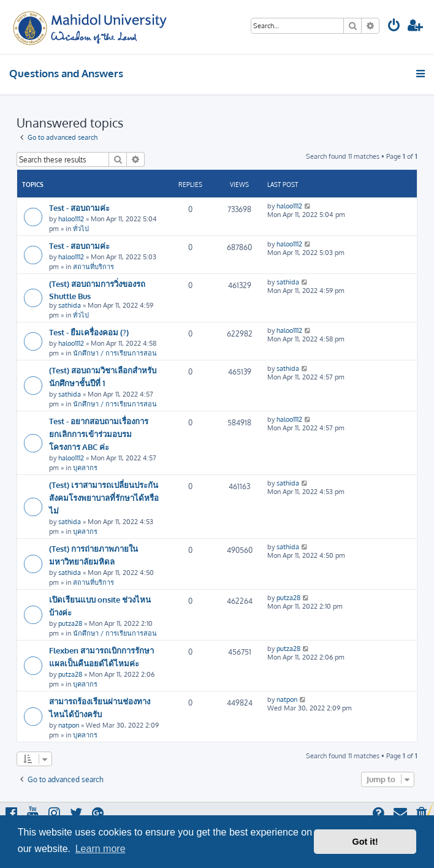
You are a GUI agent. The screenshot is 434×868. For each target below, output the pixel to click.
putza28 (70, 623)
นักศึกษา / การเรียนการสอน (115, 353)
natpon (69, 725)
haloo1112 (71, 219)
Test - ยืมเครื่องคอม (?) (89, 332)
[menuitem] (394, 27)
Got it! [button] (365, 842)
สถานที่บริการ (93, 267)
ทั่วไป (81, 229)
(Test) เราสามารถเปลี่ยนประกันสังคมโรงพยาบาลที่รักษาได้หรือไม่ (104, 497)
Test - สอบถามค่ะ (79, 207)
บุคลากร (85, 468)
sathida (70, 305)
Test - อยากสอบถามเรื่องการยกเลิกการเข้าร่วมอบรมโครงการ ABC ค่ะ (99, 434)
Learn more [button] (101, 849)
